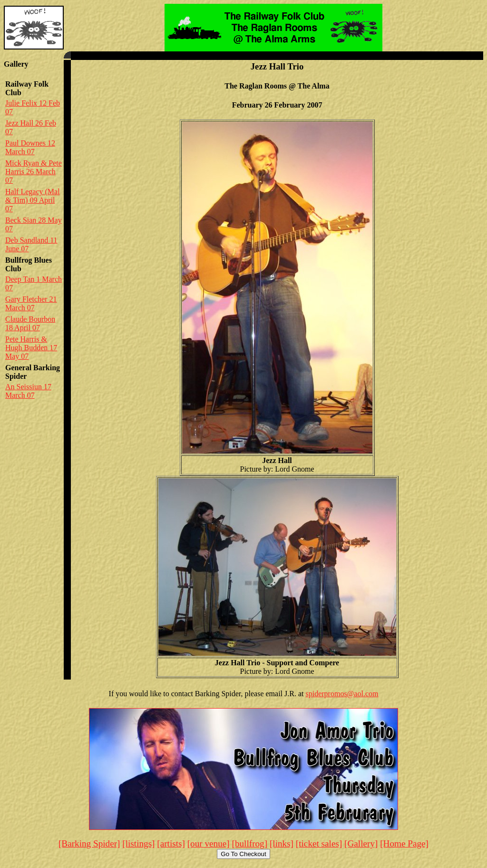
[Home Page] (404, 843)
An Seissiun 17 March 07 (28, 391)
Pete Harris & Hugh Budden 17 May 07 (31, 348)
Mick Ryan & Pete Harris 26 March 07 (34, 172)
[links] (282, 843)
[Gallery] (361, 843)
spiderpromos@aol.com (342, 694)
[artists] (171, 843)
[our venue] (209, 843)
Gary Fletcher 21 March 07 (31, 303)
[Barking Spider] (89, 843)
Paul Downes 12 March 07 (30, 147)
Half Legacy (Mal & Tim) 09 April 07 (33, 200)
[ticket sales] (319, 843)
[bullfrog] (250, 843)
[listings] (138, 843)
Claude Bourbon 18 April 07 (30, 323)
